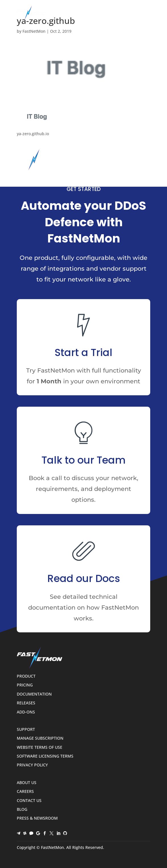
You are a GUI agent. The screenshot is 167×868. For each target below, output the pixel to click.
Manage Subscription (40, 738)
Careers (25, 792)
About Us (27, 783)
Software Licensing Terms (45, 756)
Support (26, 730)
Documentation (34, 694)
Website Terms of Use (40, 747)
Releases (26, 703)
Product (26, 676)
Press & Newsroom (37, 818)
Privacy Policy (32, 765)
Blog (22, 810)
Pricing (25, 685)
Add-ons (26, 712)
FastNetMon (34, 31)
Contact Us (29, 801)
